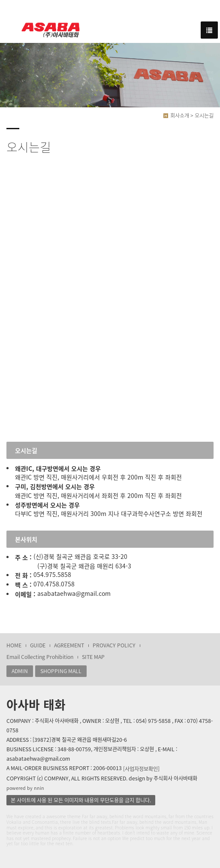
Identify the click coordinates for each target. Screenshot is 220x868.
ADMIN (20, 671)
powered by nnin (25, 788)
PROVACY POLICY (114, 645)
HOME (14, 645)
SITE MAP (93, 657)
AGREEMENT (69, 645)
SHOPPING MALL (61, 671)
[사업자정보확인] (141, 769)
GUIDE (38, 645)
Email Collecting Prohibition (40, 657)
